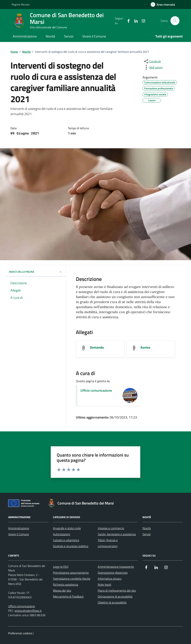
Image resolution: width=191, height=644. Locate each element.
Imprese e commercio (111, 528)
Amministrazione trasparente (116, 567)
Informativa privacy (110, 579)
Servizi (69, 36)
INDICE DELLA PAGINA (36, 272)
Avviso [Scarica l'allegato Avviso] (145, 347)
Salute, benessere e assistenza (117, 534)
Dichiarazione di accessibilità (115, 596)
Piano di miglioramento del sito (117, 590)
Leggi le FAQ (61, 567)
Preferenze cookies (20, 633)
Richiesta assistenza (66, 585)
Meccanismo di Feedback (68, 596)
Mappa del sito (62, 590)
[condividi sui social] (152, 61)
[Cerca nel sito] (175, 21)
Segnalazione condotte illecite (72, 579)
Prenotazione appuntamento (71, 573)
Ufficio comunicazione (96, 390)
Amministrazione (25, 36)
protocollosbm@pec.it (28, 611)
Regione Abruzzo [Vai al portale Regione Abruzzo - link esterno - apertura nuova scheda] (21, 4)
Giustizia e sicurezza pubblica (71, 546)
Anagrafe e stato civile (67, 528)
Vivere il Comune (94, 36)
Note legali (104, 585)
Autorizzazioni (62, 534)
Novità (50, 36)
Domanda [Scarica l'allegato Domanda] (97, 347)
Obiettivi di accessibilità (112, 602)
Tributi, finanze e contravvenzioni (108, 543)
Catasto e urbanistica (66, 540)
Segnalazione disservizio (113, 573)
